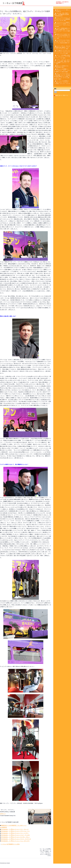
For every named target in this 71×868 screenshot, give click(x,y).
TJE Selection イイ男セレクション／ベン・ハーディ (15, 833)
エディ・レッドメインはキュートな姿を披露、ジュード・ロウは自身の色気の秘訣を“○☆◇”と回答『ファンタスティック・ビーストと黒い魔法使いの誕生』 (62, 76)
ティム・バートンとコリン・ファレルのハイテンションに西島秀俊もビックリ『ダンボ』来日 (62, 19)
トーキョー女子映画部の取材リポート (35, 4)
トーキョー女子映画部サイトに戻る (10, 844)
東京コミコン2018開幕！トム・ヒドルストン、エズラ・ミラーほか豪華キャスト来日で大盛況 (62, 70)
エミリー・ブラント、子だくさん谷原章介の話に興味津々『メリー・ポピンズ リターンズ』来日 (62, 47)
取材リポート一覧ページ (62, 95)
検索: (55, 89)
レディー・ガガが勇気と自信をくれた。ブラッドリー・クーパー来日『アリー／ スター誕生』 (62, 57)
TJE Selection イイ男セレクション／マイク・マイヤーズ (16, 839)
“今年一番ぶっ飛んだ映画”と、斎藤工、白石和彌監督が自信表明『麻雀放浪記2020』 (62, 15)
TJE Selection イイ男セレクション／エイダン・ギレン (15, 837)
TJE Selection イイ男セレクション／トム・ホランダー (15, 841)
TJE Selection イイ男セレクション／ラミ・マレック (15, 829)
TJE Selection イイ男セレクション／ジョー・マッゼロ (15, 835)
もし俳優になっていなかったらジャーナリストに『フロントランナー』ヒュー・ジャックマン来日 (62, 52)
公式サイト (3, 814)
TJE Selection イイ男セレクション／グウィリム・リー (15, 831)
